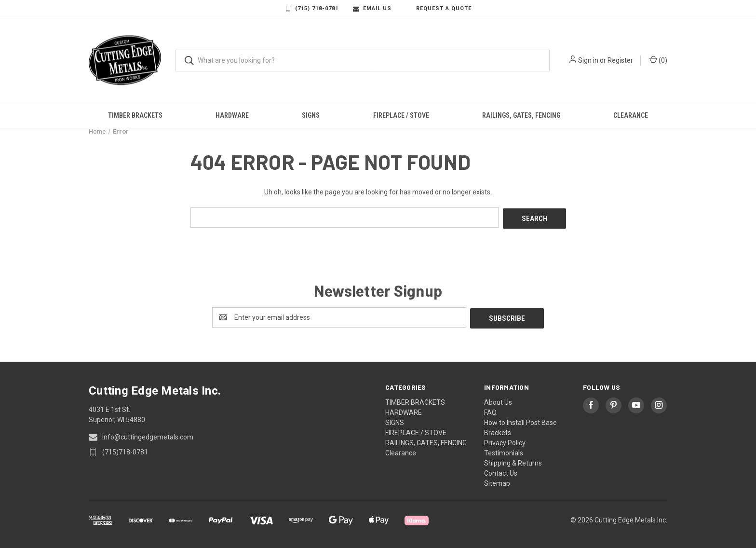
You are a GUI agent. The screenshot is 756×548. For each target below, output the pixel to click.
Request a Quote (439, 9)
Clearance (631, 115)
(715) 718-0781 (312, 9)
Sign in (588, 60)
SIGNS (311, 115)
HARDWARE (232, 115)
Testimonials (504, 451)
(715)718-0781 (125, 450)
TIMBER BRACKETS (135, 115)
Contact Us (501, 471)
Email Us (372, 9)
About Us (498, 400)
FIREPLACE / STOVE (401, 115)
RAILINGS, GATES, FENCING (521, 115)
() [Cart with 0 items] (658, 60)
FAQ (490, 410)
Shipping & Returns (513, 461)
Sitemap (497, 481)
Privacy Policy (505, 440)
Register (620, 60)
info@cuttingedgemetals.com (148, 435)
